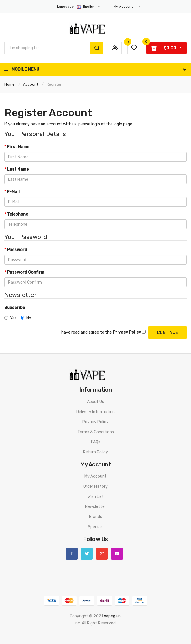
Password (17, 250)
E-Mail (13, 192)
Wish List (96, 497)
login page (123, 124)
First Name (18, 147)
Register (54, 84)
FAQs (96, 442)
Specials (96, 527)
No (26, 318)
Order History (95, 486)
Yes (11, 318)
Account (31, 84)
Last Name (18, 169)
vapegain (112, 616)
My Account (95, 476)
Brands (95, 517)
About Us (95, 402)
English (79, 7)
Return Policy (95, 452)
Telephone (17, 214)
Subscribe (15, 308)
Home (10, 84)
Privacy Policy (95, 422)
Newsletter (95, 507)
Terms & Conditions (96, 432)
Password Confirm (26, 272)
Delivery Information (95, 412)
